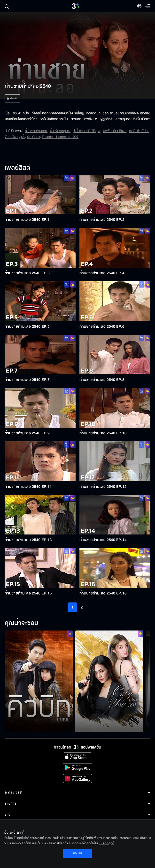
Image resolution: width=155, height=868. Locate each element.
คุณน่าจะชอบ (21, 623)
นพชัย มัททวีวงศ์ (115, 131)
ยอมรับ (77, 853)
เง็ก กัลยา (33, 137)
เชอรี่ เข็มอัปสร (139, 131)
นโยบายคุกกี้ (106, 843)
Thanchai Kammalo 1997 (60, 137)
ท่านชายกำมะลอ (36, 131)
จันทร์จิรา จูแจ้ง (15, 137)
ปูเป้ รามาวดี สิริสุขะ (87, 131)
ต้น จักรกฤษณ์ (60, 131)
